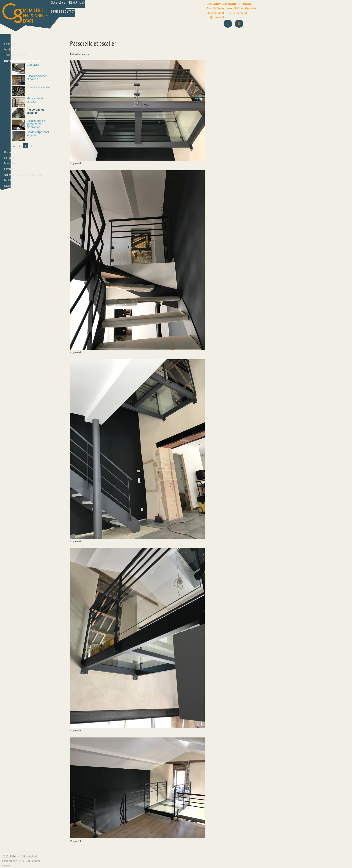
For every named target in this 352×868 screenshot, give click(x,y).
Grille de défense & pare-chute (23, 175)
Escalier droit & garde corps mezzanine (29, 125)
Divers (8, 186)
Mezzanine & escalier (27, 102)
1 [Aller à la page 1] (14, 146)
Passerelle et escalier (28, 113)
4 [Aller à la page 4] (32, 146)
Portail (8, 152)
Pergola (9, 158)
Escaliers (10, 44)
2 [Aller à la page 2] (20, 146)
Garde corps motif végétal (30, 136)
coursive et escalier (31, 91)
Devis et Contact (63, 12)
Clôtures (9, 169)
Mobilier (9, 180)
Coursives (25, 69)
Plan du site (10, 861)
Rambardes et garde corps (22, 61)
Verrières (10, 50)
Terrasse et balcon (16, 55)
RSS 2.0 (25, 861)
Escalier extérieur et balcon (30, 80)
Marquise (10, 164)
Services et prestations (68, 3)
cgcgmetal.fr (216, 17)
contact (37, 861)
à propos (7, 866)
